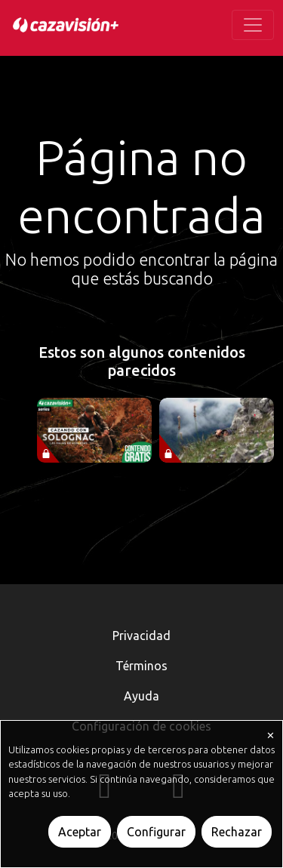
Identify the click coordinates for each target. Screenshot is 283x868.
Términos (141, 666)
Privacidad (141, 636)
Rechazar (237, 832)
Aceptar (80, 832)
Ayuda (141, 696)
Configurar (156, 832)
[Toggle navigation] (253, 25)
